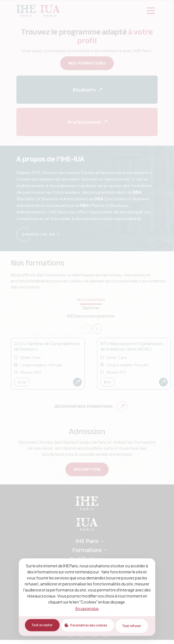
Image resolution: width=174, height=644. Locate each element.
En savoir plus (87, 609)
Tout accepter (40, 626)
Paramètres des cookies (88, 626)
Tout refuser (133, 626)
